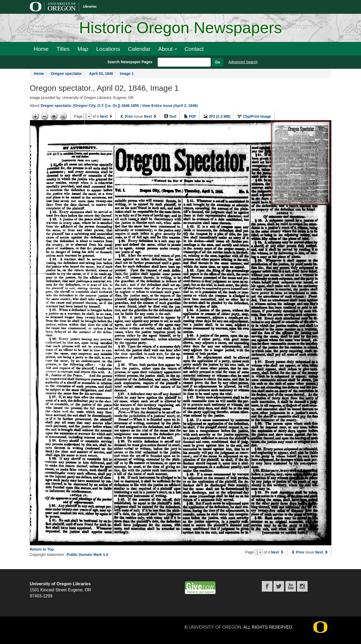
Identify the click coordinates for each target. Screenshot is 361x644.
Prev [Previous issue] (129, 116)
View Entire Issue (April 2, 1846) (170, 106)
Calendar (139, 49)
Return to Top (42, 549)
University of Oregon (215, 627)
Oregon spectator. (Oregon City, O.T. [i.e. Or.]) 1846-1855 (90, 106)
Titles (63, 49)
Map (83, 49)
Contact (194, 49)
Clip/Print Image (257, 116)
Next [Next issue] (148, 116)
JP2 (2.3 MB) (219, 116)
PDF (192, 116)
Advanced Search (243, 62)
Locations (108, 49)
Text (173, 116)
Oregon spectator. (67, 74)
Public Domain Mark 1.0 (87, 555)
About (168, 49)
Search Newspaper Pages (130, 62)
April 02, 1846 (101, 74)
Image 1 (127, 74)
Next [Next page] (104, 116)
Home (41, 49)
